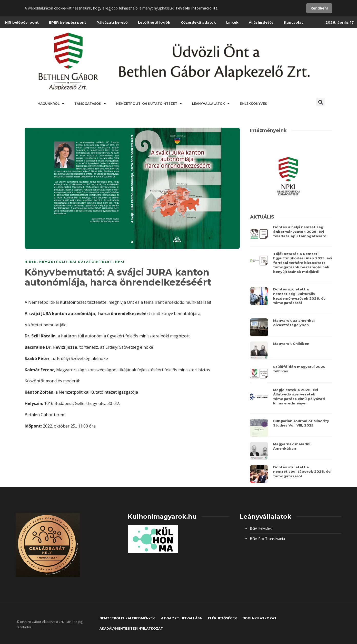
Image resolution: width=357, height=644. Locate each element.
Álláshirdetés (261, 22)
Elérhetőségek (222, 618)
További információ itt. (197, 8)
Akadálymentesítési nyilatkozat (131, 628)
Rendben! (319, 8)
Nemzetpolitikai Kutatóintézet (149, 104)
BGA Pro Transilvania (267, 539)
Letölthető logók (154, 22)
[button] (320, 102)
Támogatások (90, 104)
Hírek (31, 262)
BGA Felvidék (261, 528)
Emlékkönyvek (254, 104)
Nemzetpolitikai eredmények (127, 618)
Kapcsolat (294, 22)
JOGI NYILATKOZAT (260, 618)
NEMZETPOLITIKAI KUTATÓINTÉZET (76, 262)
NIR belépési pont (22, 22)
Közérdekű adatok (198, 22)
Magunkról (51, 104)
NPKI (120, 262)
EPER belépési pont (68, 22)
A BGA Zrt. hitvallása (181, 618)
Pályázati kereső (112, 22)
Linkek (232, 22)
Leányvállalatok (211, 104)
